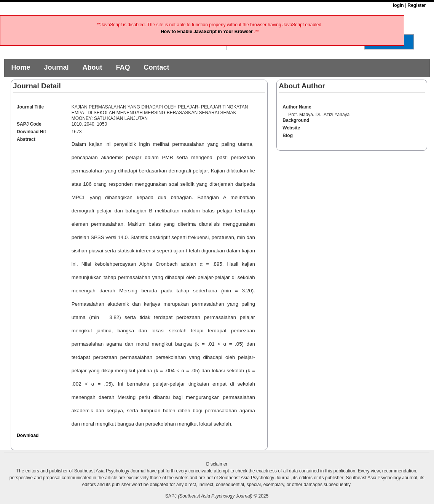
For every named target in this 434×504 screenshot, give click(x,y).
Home (21, 67)
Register (416, 5)
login (398, 5)
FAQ (123, 67)
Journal (56, 67)
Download (28, 435)
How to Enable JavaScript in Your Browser (207, 32)
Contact (156, 67)
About (92, 67)
